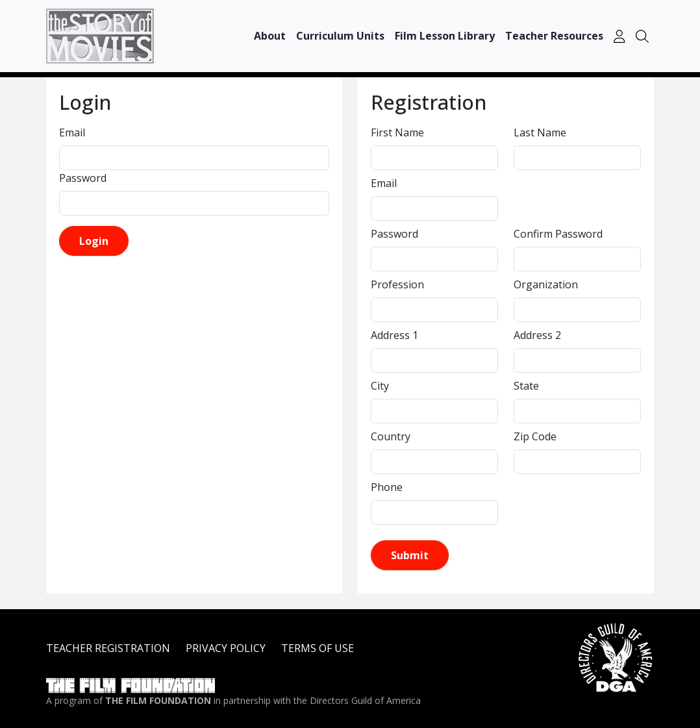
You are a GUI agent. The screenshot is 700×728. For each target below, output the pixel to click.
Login (94, 241)
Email (72, 132)
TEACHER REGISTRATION (108, 648)
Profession (397, 284)
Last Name (540, 132)
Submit (410, 555)
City (380, 386)
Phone (387, 487)
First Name (397, 132)
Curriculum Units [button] (340, 36)
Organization (546, 284)
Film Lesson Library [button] (445, 36)
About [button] (270, 36)
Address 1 (394, 335)
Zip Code (535, 436)
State (526, 386)
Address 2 (537, 335)
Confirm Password (558, 234)
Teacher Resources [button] (554, 36)
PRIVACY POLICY (226, 648)
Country (391, 436)
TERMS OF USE (318, 648)
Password (83, 178)
